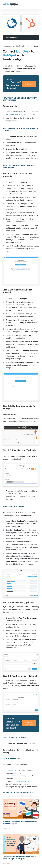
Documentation (11, 37)
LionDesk (9, 770)
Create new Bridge (17, 115)
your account (28, 784)
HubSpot (9, 776)
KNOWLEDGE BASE (24, 781)
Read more (6, 828)
